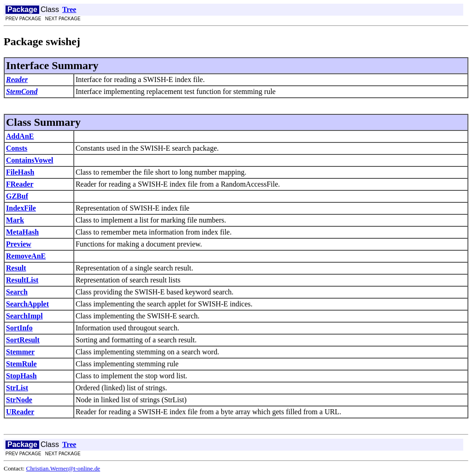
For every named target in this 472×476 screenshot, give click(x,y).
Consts (17, 148)
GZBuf (17, 196)
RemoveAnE (26, 256)
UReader (20, 412)
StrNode (19, 400)
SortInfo (19, 328)
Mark (15, 220)
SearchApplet (27, 304)
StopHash (21, 376)
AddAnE (20, 136)
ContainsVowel (30, 160)
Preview (19, 244)
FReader (20, 184)
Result (16, 268)
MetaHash (22, 232)
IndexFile (21, 208)
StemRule (21, 364)
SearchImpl (24, 316)
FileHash (20, 172)
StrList (17, 388)
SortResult (23, 340)
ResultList (22, 280)
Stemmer (20, 352)
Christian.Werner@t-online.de (63, 468)
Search (17, 292)
